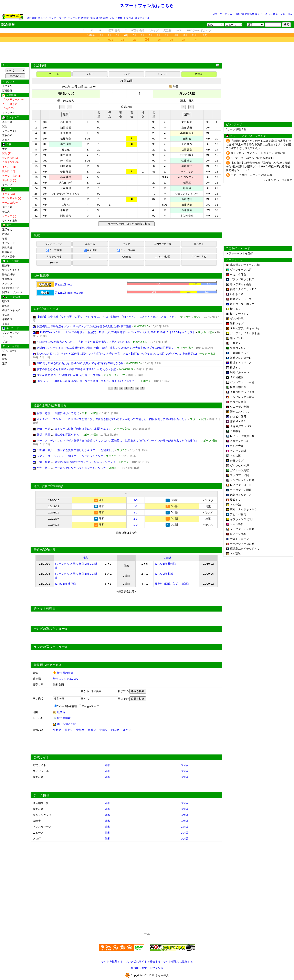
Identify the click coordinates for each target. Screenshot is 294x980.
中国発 (104, 729)
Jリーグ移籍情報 (236, 129)
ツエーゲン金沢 (239, 407)
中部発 (80, 729)
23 (135, 40)
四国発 (115, 729)
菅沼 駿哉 (187, 144)
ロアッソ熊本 (238, 534)
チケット (163, 74)
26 (172, 40)
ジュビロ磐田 (238, 416)
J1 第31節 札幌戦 (165, 563)
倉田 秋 (187, 139)
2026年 (91, 35)
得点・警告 (8, 257)
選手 (5, 364)
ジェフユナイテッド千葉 (245, 333)
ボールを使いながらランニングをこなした (80, 468)
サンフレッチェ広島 (242, 480)
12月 (195, 35)
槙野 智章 (66, 139)
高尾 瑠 (187, 188)
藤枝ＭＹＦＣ (238, 421)
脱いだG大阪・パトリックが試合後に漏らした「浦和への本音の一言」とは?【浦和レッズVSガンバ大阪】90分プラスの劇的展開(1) (117, 354)
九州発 (127, 729)
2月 (110, 35)
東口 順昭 (187, 122)
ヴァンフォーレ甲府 (242, 382)
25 (159, 40)
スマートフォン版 (152, 967)
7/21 (110, 40)
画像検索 (90, 250)
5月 (135, 35)
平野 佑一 (66, 210)
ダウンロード (10, 351)
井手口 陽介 (187, 155)
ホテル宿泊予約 (67, 723)
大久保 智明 (66, 183)
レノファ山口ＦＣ (241, 485)
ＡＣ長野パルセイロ (242, 392)
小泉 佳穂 (66, 177)
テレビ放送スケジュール (51, 628)
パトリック (187, 172)
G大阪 (167, 557)
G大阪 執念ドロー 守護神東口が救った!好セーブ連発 (69, 375)
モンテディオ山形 (241, 284)
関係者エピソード (12, 292)
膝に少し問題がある (67, 435)
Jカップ (154, 30)
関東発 (69, 729)
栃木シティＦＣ (239, 314)
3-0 (136, 500)
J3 (100, 30)
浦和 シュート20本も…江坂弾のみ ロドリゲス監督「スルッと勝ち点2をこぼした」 (87, 381)
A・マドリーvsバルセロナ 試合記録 (252, 158)
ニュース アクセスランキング (248, 136)
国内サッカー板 (163, 244)
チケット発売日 (45, 607)
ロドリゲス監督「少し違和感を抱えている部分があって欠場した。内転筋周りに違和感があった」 (128, 419)
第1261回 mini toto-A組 (60, 293)
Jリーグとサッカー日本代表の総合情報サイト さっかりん (246, 14)
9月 (167, 35)
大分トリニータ (239, 539)
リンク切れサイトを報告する (143, 961)
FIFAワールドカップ (199, 30)
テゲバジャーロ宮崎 (242, 544)
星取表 (6, 324)
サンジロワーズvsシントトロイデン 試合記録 (258, 153)
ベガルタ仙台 (238, 275)
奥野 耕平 (187, 166)
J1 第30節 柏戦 (164, 573)
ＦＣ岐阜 (235, 431)
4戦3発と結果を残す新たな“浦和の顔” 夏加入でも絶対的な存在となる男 (80, 363)
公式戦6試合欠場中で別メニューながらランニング (85, 462)
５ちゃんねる (54, 257)
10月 (176, 35)
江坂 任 (66, 205)
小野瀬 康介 (187, 133)
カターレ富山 (238, 402)
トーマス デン (46, 441)
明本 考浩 (66, 166)
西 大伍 (66, 150)
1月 (102, 35)
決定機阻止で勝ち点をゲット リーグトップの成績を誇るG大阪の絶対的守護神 (84, 326)
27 (184, 40)
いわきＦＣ (237, 294)
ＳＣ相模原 (237, 377)
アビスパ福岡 (238, 514)
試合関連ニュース (46, 309)
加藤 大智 (187, 205)
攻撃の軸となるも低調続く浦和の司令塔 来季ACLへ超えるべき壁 (76, 369)
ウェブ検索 (54, 250)
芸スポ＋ (199, 244)
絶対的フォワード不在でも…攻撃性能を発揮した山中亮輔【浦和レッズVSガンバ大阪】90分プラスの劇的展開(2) (106, 348)
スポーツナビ (199, 257)
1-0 (136, 524)
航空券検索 (64, 717)
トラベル (129, 18)
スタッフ (7, 283)
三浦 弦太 (43, 462)
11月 (185, 35)
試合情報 (40, 65)
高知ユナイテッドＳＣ (244, 509)
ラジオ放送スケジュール (51, 646)
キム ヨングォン (187, 177)
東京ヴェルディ (239, 348)
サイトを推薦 (10, 221)
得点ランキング (11, 270)
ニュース (43, 18)
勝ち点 (6, 306)
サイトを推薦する (112, 961)
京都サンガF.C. (239, 441)
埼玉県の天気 (65, 672)
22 (123, 40)
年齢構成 (7, 279)
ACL (179, 30)
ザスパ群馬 (237, 319)
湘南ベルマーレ (239, 372)
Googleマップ (91, 705)
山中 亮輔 (66, 144)
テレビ (113, 18)
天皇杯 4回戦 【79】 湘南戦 (172, 583)
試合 (5, 126)
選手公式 (7, 135)
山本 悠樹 (187, 199)
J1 (84, 30)
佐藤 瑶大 (187, 161)
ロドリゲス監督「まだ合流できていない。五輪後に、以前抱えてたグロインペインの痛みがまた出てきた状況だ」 (129, 441)
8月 (159, 35)
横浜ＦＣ (235, 368)
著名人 (6, 140)
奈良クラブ (237, 461)
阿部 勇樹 (43, 429)
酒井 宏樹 (66, 128)
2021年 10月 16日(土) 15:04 (79, 87)
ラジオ (127, 74)
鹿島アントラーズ (241, 299)
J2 (92, 30)
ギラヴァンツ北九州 (242, 519)
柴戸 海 (66, 199)
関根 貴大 (66, 216)
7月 (151, 35)
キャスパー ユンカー (50, 419)
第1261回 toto (54, 285)
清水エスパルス (239, 412)
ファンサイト (10, 131)
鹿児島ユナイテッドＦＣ (245, 549)
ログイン (7, 86)
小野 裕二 (43, 468)
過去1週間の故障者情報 (50, 405)
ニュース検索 (126, 250)
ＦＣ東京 (235, 343)
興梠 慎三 (43, 435)
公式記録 (126, 107)
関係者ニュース (11, 288)
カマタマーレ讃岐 (241, 490)
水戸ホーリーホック (242, 304)
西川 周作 (66, 122)
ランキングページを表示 (277, 180)
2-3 (136, 518)
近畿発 (92, 729)
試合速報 (32, 18)
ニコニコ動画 (163, 257)
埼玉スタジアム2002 (66, 678)
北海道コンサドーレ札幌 (245, 265)
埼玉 (176, 87)
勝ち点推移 (8, 274)
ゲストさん (286, 14)
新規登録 (7, 91)
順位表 (6, 301)
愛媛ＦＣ (235, 500)
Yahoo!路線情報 (67, 705)
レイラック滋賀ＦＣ (242, 436)
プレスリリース (58, 18)
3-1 (136, 512)
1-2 (136, 506)
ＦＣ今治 (235, 505)
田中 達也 (66, 155)
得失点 (6, 315)
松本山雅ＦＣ (238, 387)
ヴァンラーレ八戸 (241, 270)
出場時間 (7, 252)
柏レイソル (237, 338)
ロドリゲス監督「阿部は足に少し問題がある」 (83, 429)
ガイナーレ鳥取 (239, 470)
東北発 (57, 729)
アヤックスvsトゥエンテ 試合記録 (252, 175)
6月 (143, 35)
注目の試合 (102, 18)
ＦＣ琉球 (235, 554)
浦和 (86, 557)
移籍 (92, 18)
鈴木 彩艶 (66, 161)
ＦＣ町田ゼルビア (241, 353)
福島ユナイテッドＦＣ (244, 289)
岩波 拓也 (66, 133)
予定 (204, 35)
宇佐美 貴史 (187, 216)
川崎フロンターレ (241, 358)
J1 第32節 (126, 81)
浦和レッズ (237, 324)
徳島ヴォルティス (241, 495)
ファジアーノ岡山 (241, 475)
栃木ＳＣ (235, 309)
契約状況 (7, 248)
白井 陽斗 (187, 210)
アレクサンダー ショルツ (66, 194)
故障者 (85, 18)
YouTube (127, 257)
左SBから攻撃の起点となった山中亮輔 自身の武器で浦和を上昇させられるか (84, 342)
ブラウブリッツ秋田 (242, 279)
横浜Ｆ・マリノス (241, 363)
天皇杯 (167, 30)
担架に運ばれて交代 (67, 413)
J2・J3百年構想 (134, 30)
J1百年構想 (113, 30)
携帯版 (135, 967)
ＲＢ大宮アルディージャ (245, 328)
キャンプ (7, 185)
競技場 (6, 265)
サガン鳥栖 (237, 524)
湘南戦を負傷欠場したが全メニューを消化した (86, 450)
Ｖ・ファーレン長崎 (242, 529)
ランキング (74, 18)
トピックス (8, 113)
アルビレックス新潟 (242, 397)
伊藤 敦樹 (66, 172)
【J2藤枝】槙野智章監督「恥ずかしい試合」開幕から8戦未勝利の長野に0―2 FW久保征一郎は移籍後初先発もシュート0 (258, 166)
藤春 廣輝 (187, 128)
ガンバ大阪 (237, 446)
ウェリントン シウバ (187, 194)
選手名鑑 (7, 230)
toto (120, 18)
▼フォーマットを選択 (239, 253)
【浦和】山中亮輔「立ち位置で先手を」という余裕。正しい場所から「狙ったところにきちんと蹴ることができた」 (107, 317)
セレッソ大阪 (238, 451)
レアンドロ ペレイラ (50, 456)
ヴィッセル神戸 (239, 465)
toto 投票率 (41, 275)
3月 (118, 35)
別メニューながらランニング (86, 456)
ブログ (6, 342)
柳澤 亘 (187, 183)
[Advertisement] (147, 52)
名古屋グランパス (241, 426)
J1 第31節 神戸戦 (65, 583)
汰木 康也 (66, 188)
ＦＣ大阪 (235, 456)
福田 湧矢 (187, 150)
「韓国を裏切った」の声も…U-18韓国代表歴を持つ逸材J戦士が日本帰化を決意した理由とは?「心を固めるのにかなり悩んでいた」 (259, 144)
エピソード (8, 243)
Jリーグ (54, 263)
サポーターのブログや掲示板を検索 (129, 224)
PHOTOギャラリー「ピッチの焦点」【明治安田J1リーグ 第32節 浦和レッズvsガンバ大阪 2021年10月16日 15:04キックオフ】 (118, 332)
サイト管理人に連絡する (178, 961)
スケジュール (142, 18)
